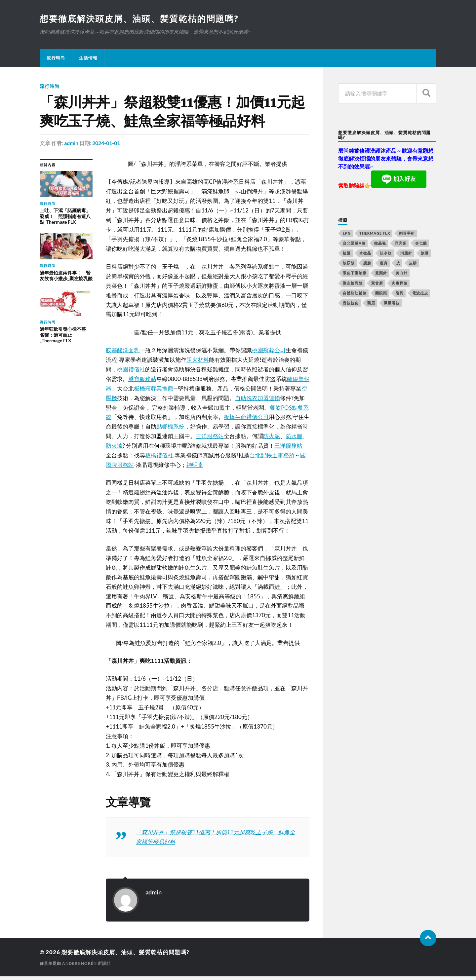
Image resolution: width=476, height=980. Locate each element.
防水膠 (294, 436)
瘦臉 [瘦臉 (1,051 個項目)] (367, 263)
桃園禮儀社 (131, 369)
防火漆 (114, 446)
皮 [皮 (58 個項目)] (398, 263)
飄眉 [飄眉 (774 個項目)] (371, 303)
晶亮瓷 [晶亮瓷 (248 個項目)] (401, 243)
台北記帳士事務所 (272, 455)
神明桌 (195, 465)
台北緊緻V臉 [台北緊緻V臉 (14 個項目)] (354, 243)
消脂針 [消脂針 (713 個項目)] (406, 253)
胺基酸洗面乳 (123, 350)
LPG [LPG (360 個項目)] (347, 233)
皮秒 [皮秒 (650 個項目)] (413, 263)
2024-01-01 (106, 143)
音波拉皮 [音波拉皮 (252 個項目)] (351, 303)
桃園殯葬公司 (269, 350)
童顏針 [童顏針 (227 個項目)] (381, 273)
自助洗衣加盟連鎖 (258, 398)
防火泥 (272, 436)
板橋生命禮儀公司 (246, 417)
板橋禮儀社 (159, 455)
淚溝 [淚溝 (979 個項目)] (425, 253)
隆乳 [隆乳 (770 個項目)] (400, 293)
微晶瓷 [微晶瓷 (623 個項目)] (380, 243)
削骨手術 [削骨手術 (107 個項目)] (407, 233)
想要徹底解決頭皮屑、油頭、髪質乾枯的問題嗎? (139, 19)
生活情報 (88, 58)
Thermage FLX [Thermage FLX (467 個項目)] (375, 233)
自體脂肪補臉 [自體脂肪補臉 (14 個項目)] (355, 293)
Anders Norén (79, 963)
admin (71, 143)
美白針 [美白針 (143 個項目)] (402, 273)
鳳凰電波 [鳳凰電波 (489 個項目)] (392, 303)
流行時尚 (56, 58)
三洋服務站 (210, 436)
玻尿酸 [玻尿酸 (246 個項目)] (349, 263)
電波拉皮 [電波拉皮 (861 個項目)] (420, 293)
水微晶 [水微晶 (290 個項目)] (365, 253)
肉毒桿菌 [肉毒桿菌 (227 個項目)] (400, 283)
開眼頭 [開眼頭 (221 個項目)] (381, 293)
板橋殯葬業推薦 (154, 388)
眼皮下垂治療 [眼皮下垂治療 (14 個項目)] (355, 273)
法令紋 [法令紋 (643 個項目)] (386, 253)
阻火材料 (198, 360)
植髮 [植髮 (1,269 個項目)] (347, 253)
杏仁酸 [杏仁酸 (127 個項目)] (421, 243)
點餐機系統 (170, 426)
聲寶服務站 (142, 379)
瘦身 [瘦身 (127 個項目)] (384, 263)
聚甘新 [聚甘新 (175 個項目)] (377, 283)
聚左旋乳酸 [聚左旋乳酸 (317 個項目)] (353, 283)
